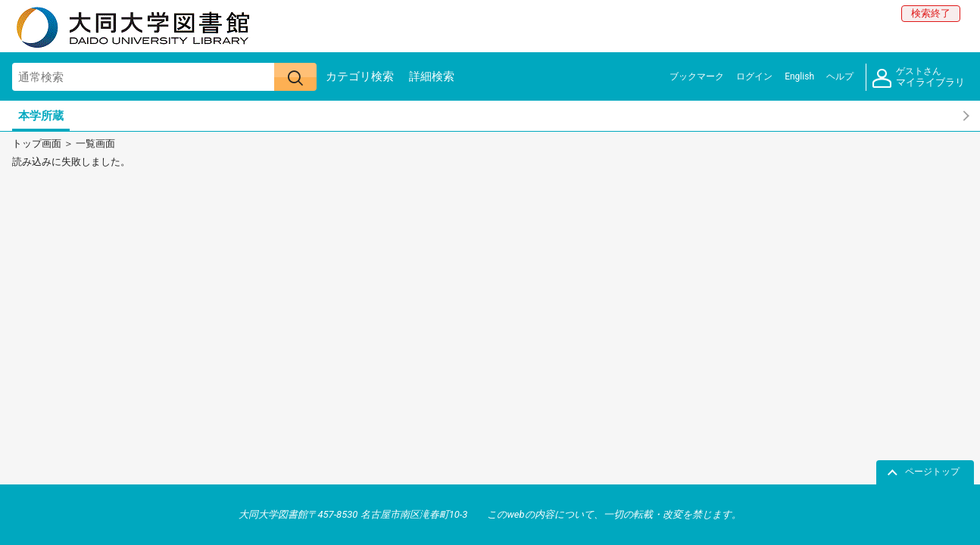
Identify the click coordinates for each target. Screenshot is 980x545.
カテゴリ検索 (360, 76)
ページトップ (932, 472)
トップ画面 (37, 143)
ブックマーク (697, 76)
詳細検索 (432, 76)
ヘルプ (840, 76)
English (799, 76)
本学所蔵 (41, 116)
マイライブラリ (919, 78)
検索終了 (931, 13)
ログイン (754, 76)
